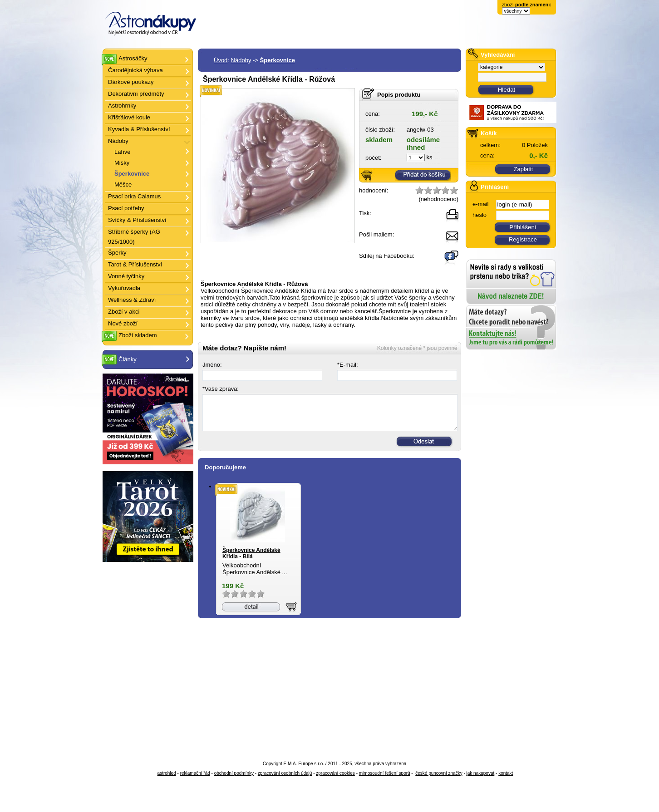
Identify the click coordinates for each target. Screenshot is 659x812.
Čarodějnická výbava (135, 70)
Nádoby (241, 60)
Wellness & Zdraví (132, 300)
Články (155, 359)
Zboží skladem (138, 335)
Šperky (117, 253)
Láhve (122, 152)
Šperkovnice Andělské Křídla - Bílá (251, 553)
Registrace (523, 239)
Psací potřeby (126, 208)
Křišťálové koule (129, 117)
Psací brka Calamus (134, 196)
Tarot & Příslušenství (135, 264)
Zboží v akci (124, 312)
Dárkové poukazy (131, 82)
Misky (122, 163)
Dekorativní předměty (136, 94)
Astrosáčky (133, 58)
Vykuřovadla (124, 288)
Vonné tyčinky (126, 276)
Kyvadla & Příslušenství (139, 129)
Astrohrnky (122, 106)
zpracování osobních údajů (285, 773)
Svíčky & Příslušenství (137, 220)
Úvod (221, 60)
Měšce (123, 185)
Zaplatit (524, 169)
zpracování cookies (335, 773)
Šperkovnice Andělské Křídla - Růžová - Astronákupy (106, 0)
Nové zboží (123, 323)
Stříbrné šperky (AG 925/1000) (134, 237)
